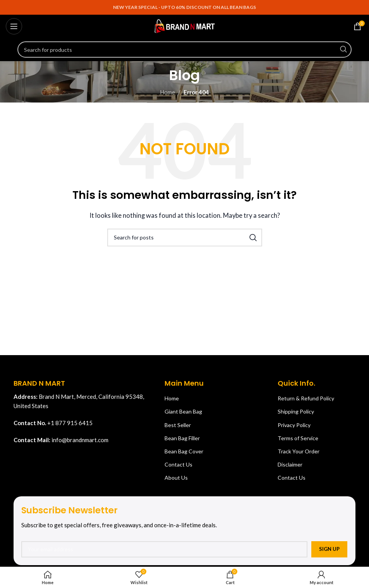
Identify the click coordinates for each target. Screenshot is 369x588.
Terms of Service (298, 438)
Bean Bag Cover (184, 451)
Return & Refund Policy (306, 398)
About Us (176, 478)
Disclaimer (290, 464)
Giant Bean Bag (183, 411)
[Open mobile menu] (14, 26)
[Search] (184, 50)
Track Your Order (299, 451)
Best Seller (178, 425)
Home (167, 92)
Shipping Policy (296, 411)
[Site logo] (185, 26)
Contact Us (178, 464)
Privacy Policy (294, 425)
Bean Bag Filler (182, 438)
